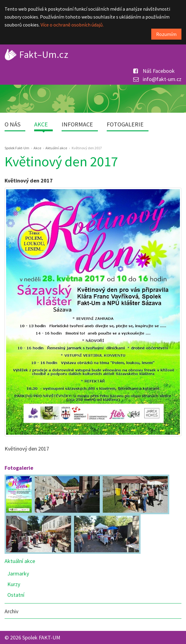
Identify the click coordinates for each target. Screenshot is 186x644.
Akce (41, 124)
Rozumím (166, 34)
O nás (13, 124)
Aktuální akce (20, 561)
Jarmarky (18, 573)
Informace (77, 124)
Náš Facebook (154, 71)
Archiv (11, 611)
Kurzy (14, 584)
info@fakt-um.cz (157, 79)
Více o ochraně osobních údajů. (72, 25)
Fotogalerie (125, 124)
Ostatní (16, 595)
